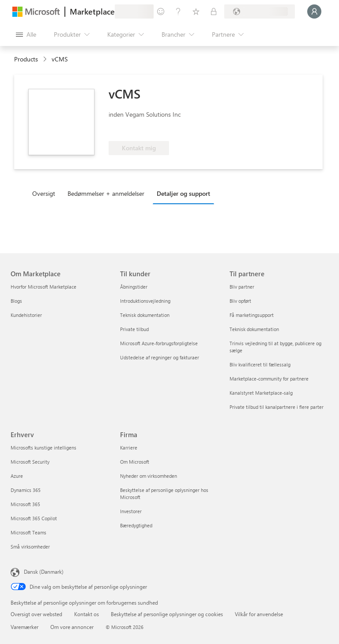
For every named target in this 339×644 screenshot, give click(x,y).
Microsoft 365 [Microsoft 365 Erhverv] (25, 504)
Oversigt (44, 193)
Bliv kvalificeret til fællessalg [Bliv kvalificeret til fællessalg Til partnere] (260, 364)
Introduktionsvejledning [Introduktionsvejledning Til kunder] (145, 301)
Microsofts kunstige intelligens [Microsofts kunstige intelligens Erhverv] (43, 448)
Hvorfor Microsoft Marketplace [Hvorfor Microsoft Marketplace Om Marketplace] (43, 287)
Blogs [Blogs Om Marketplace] (16, 301)
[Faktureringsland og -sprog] (260, 11)
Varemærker (24, 627)
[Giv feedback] (161, 11)
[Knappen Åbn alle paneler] (26, 34)
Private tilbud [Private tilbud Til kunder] (134, 329)
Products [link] (26, 59)
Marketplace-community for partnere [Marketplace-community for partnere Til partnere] (269, 379)
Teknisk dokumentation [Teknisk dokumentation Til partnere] (254, 329)
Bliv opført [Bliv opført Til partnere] (240, 301)
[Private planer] (214, 11)
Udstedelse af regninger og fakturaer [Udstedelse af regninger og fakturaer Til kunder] (160, 357)
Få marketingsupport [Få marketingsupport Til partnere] (252, 315)
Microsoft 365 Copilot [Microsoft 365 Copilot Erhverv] (34, 518)
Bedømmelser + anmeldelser (106, 193)
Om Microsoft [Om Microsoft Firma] (135, 462)
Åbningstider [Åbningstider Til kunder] (134, 287)
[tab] (46, 193)
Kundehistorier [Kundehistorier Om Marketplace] (26, 315)
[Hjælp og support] (178, 11)
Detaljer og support (183, 193)
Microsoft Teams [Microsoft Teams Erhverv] (28, 532)
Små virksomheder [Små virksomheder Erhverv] (30, 547)
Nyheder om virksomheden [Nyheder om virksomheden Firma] (149, 476)
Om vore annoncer (72, 627)
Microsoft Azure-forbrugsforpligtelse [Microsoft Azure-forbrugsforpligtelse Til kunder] (159, 343)
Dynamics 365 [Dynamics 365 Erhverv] (26, 490)
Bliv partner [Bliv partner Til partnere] (242, 287)
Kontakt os (87, 614)
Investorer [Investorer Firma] (131, 511)
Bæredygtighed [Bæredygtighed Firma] (136, 525)
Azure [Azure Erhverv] (17, 476)
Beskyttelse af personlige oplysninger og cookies (167, 614)
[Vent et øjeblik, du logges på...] (314, 11)
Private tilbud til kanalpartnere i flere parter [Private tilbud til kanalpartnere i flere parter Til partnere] (277, 407)
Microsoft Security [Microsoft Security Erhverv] (30, 462)
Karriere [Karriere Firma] (129, 448)
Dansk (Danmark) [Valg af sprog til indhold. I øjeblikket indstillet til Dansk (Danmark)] (44, 572)
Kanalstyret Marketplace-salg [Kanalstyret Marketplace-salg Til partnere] (261, 393)
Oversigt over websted (36, 614)
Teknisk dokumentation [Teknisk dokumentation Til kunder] (145, 315)
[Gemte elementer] (196, 11)
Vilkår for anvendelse (259, 614)
